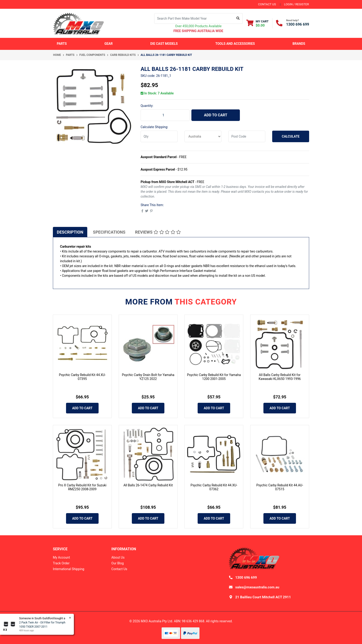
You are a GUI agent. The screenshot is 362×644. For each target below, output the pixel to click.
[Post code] (247, 136)
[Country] (203, 136)
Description (70, 232)
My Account (61, 557)
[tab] (70, 232)
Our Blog (118, 563)
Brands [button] (299, 44)
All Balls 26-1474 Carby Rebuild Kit (148, 485)
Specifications (109, 232)
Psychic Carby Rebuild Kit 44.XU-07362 (214, 487)
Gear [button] (109, 44)
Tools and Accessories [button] (235, 44)
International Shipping (69, 569)
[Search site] (238, 18)
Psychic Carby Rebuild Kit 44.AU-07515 (280, 487)
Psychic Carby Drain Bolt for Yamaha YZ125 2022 (148, 377)
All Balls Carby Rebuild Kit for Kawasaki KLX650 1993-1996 (280, 377)
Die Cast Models (164, 44)
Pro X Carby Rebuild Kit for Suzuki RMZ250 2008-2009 (82, 487)
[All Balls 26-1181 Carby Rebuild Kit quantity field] (165, 115)
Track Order (61, 563)
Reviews (158, 232)
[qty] (159, 136)
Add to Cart (216, 115)
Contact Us (119, 569)
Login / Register (296, 4)
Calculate (291, 136)
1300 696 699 (298, 24)
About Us (118, 557)
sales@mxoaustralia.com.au (257, 587)
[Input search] (194, 18)
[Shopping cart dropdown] (258, 23)
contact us (267, 4)
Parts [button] (62, 44)
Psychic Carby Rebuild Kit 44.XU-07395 (82, 377)
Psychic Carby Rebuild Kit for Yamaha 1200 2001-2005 (214, 377)
